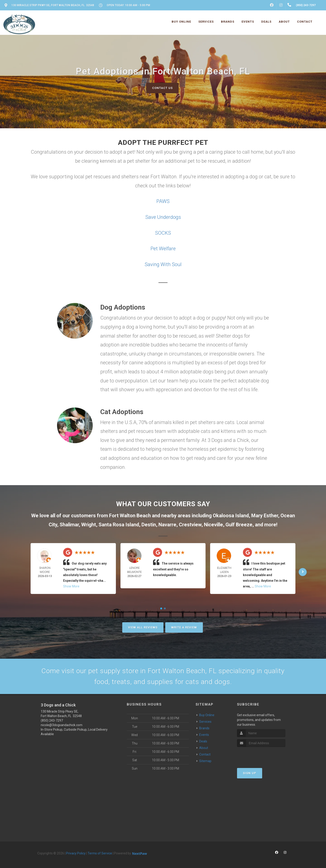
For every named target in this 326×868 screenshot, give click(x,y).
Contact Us (162, 88)
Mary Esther (265, 516)
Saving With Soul (163, 264)
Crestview (190, 525)
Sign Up (250, 773)
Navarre (167, 525)
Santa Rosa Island (119, 525)
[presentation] (261, 755)
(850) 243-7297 (52, 720)
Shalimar (69, 525)
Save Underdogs (163, 217)
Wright (89, 525)
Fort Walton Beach (130, 516)
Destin (149, 525)
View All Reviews (143, 627)
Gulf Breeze (239, 525)
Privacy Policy (76, 853)
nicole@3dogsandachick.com (62, 725)
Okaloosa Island (231, 516)
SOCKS (163, 233)
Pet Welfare (163, 249)
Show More (71, 586)
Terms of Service (100, 853)
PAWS (163, 201)
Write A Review (184, 627)
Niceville (213, 525)
